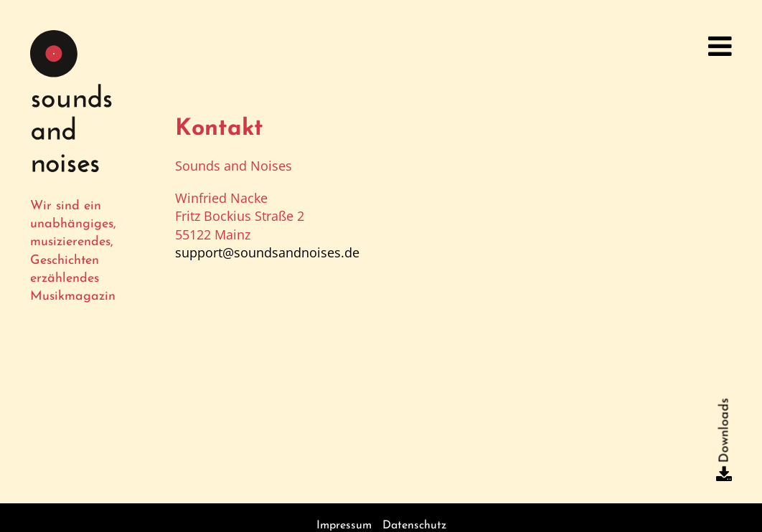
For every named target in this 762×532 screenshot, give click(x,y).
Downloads (724, 430)
